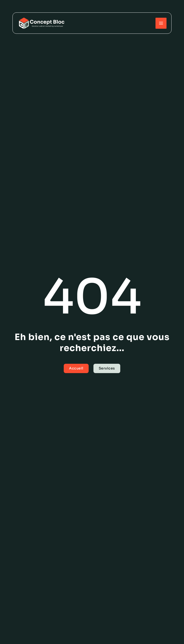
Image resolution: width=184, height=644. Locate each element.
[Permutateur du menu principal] (161, 23)
